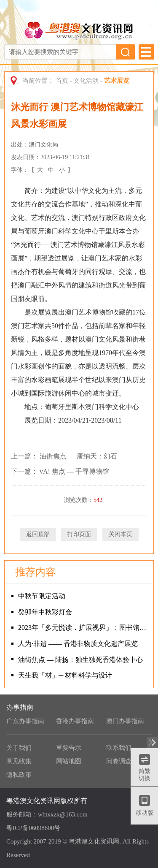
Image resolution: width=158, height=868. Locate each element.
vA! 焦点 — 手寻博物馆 (74, 471)
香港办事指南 (75, 721)
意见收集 (19, 761)
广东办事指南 (25, 721)
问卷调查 (119, 761)
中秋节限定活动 (42, 596)
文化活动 (86, 81)
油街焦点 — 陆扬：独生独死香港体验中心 (80, 660)
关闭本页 (121, 534)
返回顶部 (38, 534)
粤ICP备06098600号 (33, 828)
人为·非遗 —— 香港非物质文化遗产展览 (78, 644)
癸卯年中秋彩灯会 (45, 612)
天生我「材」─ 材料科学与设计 (65, 675)
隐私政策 (19, 775)
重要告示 (69, 748)
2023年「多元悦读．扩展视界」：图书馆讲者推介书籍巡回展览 (84, 628)
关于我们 (19, 748)
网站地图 (69, 761)
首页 (62, 81)
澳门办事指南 (125, 721)
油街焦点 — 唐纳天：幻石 (78, 456)
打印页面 (79, 534)
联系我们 (119, 748)
